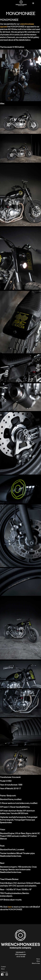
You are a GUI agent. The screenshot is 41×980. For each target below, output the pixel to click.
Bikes (38, 961)
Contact (3, 967)
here (10, 907)
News (38, 959)
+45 (17, 957)
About (3, 969)
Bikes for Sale (36, 963)
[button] (33, 3)
